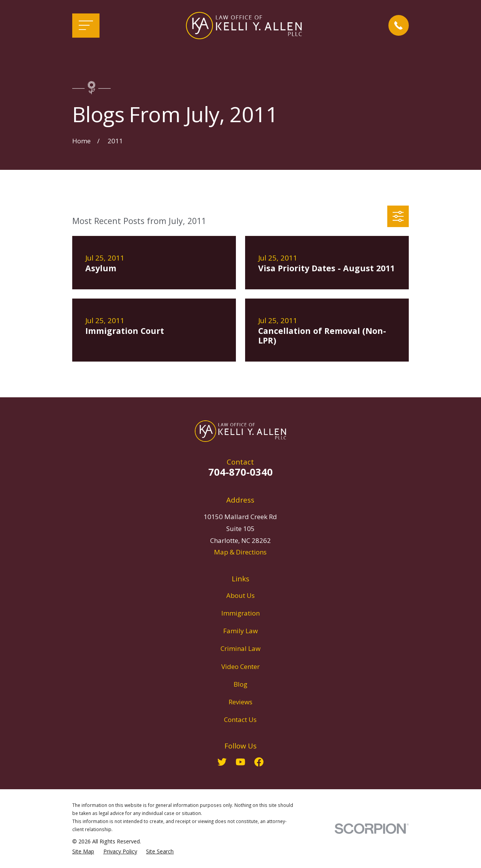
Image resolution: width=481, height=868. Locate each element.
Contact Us (240, 719)
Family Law (240, 631)
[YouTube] (240, 762)
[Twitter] (222, 762)
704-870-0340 (240, 472)
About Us (240, 595)
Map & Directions (240, 552)
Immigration (240, 613)
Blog (240, 684)
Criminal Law (240, 648)
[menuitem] (83, 851)
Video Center (240, 666)
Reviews (240, 702)
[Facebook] (259, 762)
